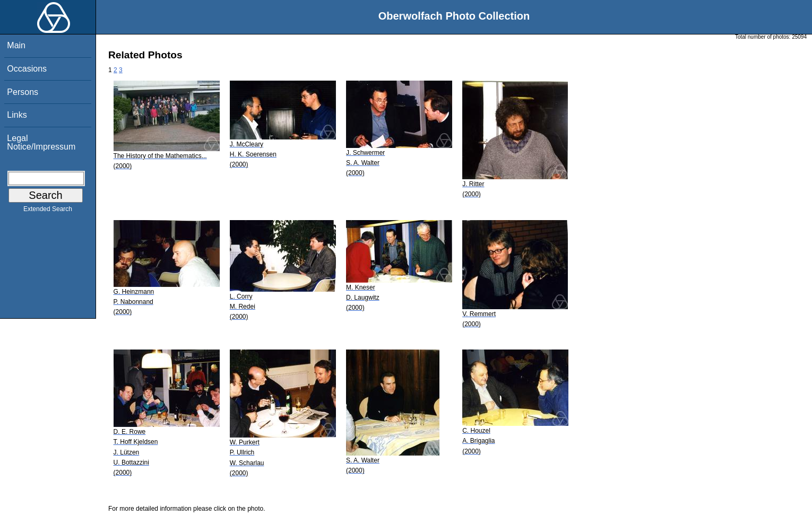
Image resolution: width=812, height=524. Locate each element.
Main (16, 45)
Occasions (27, 69)
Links (17, 115)
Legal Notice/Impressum (41, 142)
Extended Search (48, 211)
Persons (23, 92)
